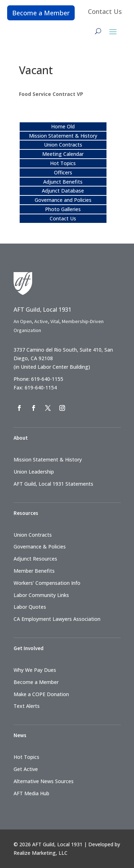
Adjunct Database (63, 191)
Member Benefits (34, 571)
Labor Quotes (30, 607)
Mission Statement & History (63, 136)
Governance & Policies (40, 547)
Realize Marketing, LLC (41, 853)
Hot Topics (63, 163)
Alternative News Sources (44, 781)
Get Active (26, 769)
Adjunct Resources (35, 559)
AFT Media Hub (31, 793)
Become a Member (41, 13)
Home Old (63, 126)
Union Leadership (34, 472)
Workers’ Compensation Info (47, 583)
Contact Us (105, 11)
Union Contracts (63, 145)
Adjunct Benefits (63, 182)
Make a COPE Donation (41, 694)
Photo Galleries (63, 209)
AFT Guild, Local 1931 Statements (53, 484)
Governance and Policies (63, 200)
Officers (63, 172)
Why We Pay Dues (35, 670)
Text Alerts (27, 706)
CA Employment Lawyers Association (57, 619)
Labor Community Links (41, 595)
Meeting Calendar (63, 154)
